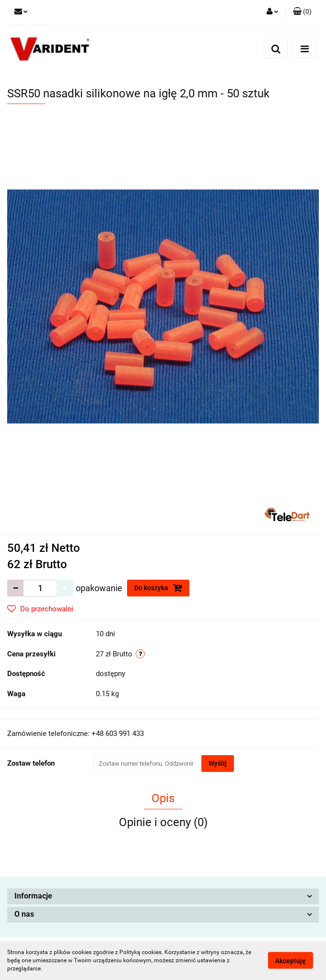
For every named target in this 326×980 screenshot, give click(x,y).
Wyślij (218, 763)
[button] (302, 12)
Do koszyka (158, 588)
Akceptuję (291, 961)
